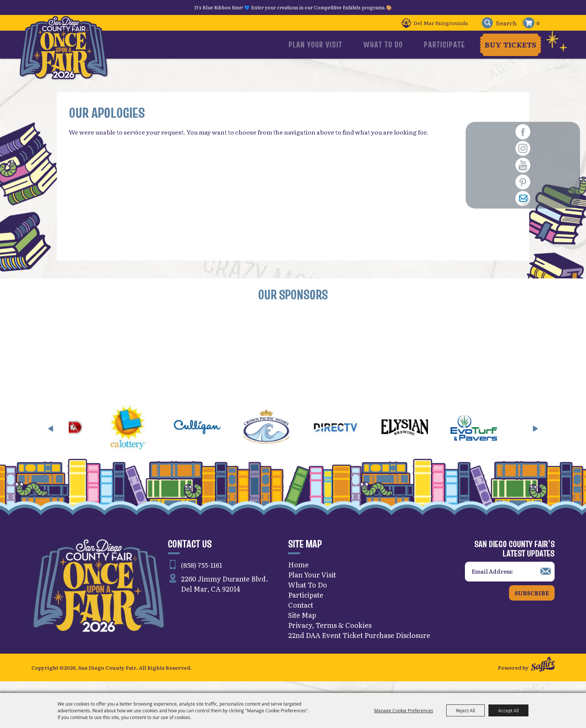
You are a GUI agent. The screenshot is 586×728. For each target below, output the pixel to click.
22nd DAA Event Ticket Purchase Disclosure (359, 646)
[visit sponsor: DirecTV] (349, 439)
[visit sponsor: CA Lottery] (141, 439)
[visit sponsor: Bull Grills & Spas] (72, 439)
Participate (445, 44)
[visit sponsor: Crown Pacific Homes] (280, 439)
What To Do (397, 44)
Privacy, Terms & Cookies (330, 636)
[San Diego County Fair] (67, 54)
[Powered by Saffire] (543, 676)
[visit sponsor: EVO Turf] (487, 439)
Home (298, 575)
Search (483, 23)
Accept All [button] (508, 710)
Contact (301, 615)
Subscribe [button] (532, 603)
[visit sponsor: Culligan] (211, 439)
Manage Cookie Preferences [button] (404, 710)
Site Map (302, 625)
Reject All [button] (465, 710)
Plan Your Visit (343, 44)
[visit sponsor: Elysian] (418, 439)
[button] (51, 439)
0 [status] (538, 23)
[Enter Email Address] (510, 582)
